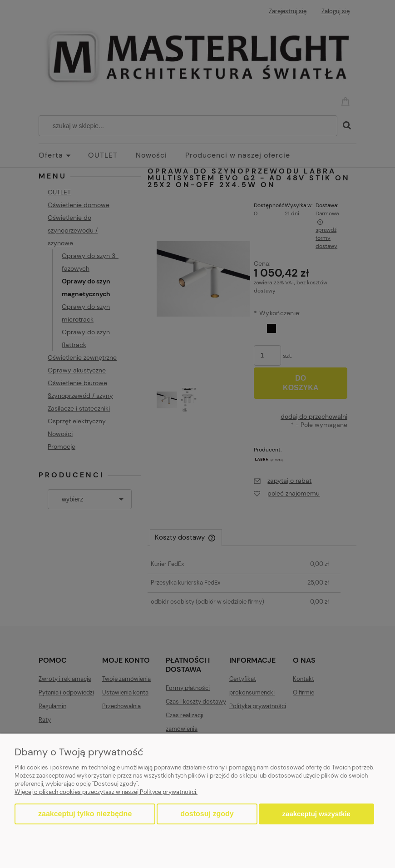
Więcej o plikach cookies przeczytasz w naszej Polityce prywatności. (106, 792)
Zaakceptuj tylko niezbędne (85, 814)
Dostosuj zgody (207, 814)
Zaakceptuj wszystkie (316, 814)
